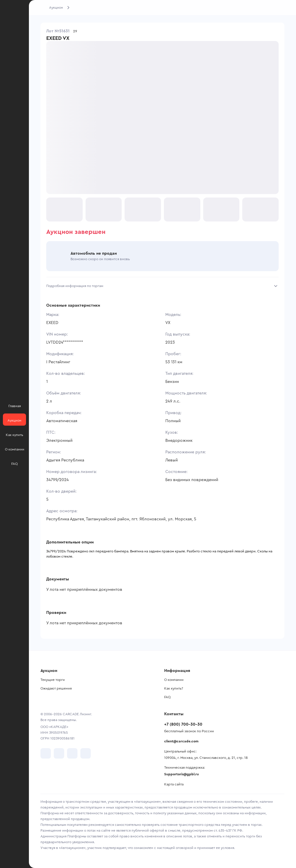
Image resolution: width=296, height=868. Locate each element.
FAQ (167, 697)
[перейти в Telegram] (59, 753)
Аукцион (56, 8)
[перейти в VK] (46, 753)
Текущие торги (53, 680)
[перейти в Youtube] (72, 753)
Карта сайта (174, 784)
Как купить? (174, 688)
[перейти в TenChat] (86, 753)
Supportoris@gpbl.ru (182, 774)
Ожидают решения (56, 688)
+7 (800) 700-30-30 (183, 724)
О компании (174, 680)
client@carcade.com (181, 741)
